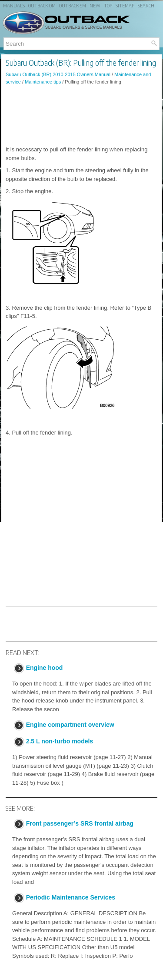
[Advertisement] (81, 115)
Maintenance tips (43, 82)
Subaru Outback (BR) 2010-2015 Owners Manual (58, 74)
